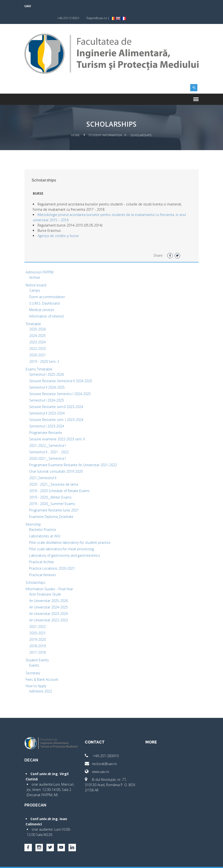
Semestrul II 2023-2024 (48, 401)
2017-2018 (38, 640)
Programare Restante (47, 420)
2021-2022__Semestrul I (49, 433)
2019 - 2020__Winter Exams (51, 485)
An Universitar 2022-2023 (49, 608)
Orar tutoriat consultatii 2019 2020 (57, 459)
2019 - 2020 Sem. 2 (45, 349)
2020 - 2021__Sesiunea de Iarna (55, 472)
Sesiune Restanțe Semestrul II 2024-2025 (62, 368)
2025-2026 (38, 317)
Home (76, 123)
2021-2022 (38, 614)
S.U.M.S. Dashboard (45, 291)
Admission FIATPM (40, 260)
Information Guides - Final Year (50, 576)
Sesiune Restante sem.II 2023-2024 (57, 394)
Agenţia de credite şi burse (59, 223)
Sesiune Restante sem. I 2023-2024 (57, 407)
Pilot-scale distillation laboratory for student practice (71, 530)
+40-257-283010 (102, 743)
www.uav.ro (97, 759)
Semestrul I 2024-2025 (48, 388)
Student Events (38, 648)
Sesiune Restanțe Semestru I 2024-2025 (61, 381)
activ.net (192, 861)
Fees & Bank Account (43, 667)
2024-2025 (38, 323)
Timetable (34, 311)
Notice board (37, 273)
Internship (34, 512)
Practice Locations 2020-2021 (53, 556)
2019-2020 (38, 627)
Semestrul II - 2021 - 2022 (50, 440)
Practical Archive (43, 549)
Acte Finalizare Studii (46, 582)
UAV (29, 6)
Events (35, 653)
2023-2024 (38, 330)
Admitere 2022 (42, 679)
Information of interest (48, 304)
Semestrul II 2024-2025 (48, 375)
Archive (36, 265)
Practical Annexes (44, 562)
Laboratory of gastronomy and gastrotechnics (66, 543)
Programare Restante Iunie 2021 (55, 498)
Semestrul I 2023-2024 (48, 414)
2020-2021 (38, 343)
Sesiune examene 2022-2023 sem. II (58, 427)
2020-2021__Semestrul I (49, 446)
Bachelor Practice (44, 517)
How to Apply (37, 673)
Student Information (105, 123)
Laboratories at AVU (46, 524)
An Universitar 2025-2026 (49, 588)
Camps (36, 278)
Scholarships (36, 570)
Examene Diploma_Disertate (52, 504)
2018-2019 (38, 633)
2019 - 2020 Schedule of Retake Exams (60, 478)
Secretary (34, 661)
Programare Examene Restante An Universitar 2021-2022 (74, 452)
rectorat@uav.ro (101, 751)
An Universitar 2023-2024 (49, 601)
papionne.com (172, 861)
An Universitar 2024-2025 (49, 595)
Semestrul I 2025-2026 (48, 362)
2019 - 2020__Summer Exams (53, 491)
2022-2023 (38, 336)
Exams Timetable (40, 357)
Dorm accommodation (48, 284)
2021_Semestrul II (44, 465)
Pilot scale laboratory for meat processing (63, 536)
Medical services (43, 297)
